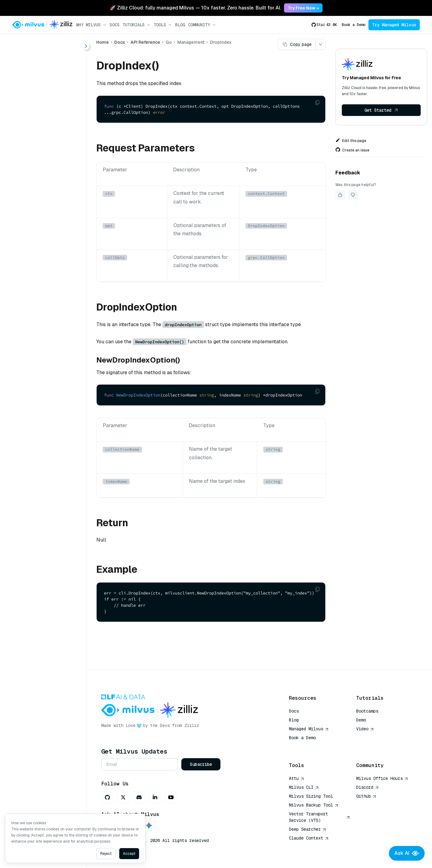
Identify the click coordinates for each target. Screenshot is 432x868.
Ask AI (407, 853)
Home (103, 42)
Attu (297, 778)
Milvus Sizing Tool (311, 796)
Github (366, 796)
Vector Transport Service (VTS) (319, 817)
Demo (361, 720)
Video (365, 729)
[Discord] (139, 797)
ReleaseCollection (46, 275)
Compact (35, 154)
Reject (106, 854)
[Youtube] (171, 797)
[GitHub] (107, 797)
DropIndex (37, 187)
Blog (180, 25)
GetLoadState (41, 220)
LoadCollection (42, 242)
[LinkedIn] (155, 797)
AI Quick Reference (311, 747)
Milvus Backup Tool (314, 805)
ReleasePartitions (45, 286)
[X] (123, 797)
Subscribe (201, 764)
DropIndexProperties (49, 198)
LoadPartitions (41, 253)
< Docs (22, 43)
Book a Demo (354, 25)
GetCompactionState (49, 209)
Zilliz (192, 725)
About (27, 66)
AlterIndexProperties (49, 143)
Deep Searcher (308, 829)
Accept (129, 854)
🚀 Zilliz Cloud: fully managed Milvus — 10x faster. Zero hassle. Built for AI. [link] (195, 8)
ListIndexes (38, 231)
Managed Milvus (309, 729)
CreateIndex (39, 165)
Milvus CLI (304, 787)
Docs (115, 25)
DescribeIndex (42, 176)
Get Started (381, 110)
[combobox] (50, 43)
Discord (367, 787)
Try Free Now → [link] (303, 8)
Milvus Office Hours (382, 778)
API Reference (145, 42)
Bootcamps (367, 711)
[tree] (43, 187)
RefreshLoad (39, 264)
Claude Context (309, 838)
